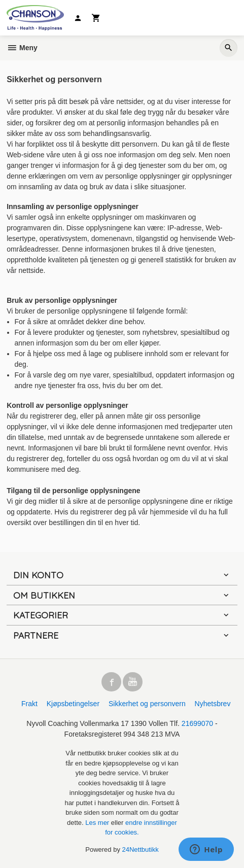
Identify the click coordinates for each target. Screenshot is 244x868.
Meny (22, 48)
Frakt (29, 704)
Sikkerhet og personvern (147, 704)
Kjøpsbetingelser (73, 704)
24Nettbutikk (141, 849)
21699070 (197, 723)
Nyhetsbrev (213, 704)
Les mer (98, 823)
